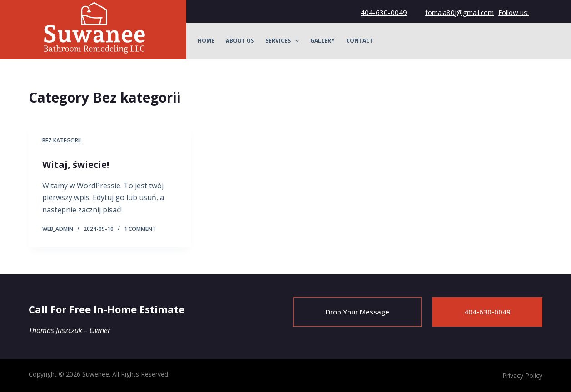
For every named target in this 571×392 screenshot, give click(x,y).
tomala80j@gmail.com (459, 12)
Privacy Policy (522, 375)
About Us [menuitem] (240, 41)
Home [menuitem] (206, 41)
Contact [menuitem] (360, 41)
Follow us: (514, 12)
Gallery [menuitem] (323, 41)
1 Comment (140, 229)
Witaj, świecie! (76, 164)
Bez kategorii (62, 140)
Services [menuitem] (284, 41)
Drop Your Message (357, 312)
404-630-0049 (384, 12)
